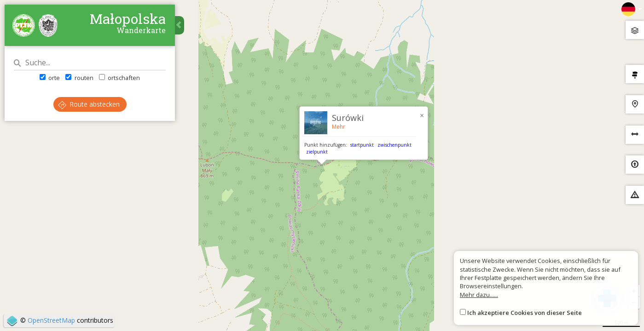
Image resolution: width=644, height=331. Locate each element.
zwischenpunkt (395, 145)
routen (79, 78)
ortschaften (119, 78)
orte (50, 78)
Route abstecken (89, 104)
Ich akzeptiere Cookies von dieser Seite (525, 313)
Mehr (339, 127)
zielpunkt (317, 152)
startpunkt (362, 145)
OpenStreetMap (51, 320)
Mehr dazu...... (479, 295)
